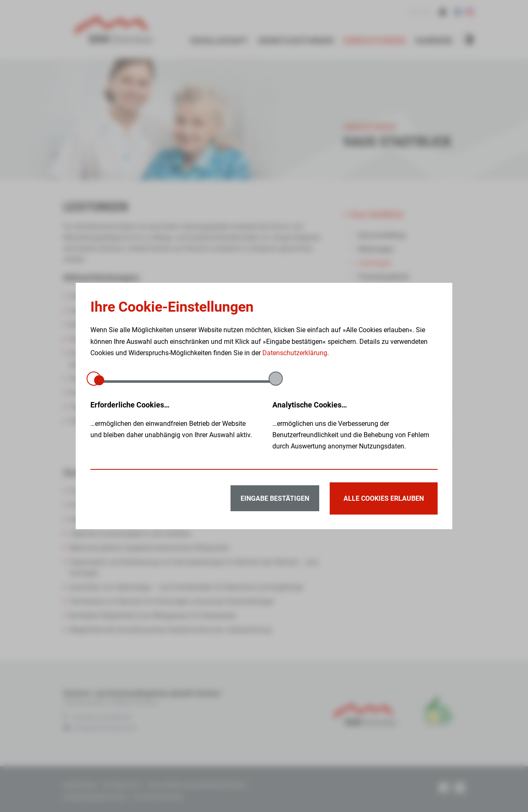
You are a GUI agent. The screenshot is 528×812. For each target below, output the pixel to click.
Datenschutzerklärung (295, 353)
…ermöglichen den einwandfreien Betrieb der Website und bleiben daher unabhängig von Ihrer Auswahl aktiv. (173, 419)
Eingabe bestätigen (272, 498)
